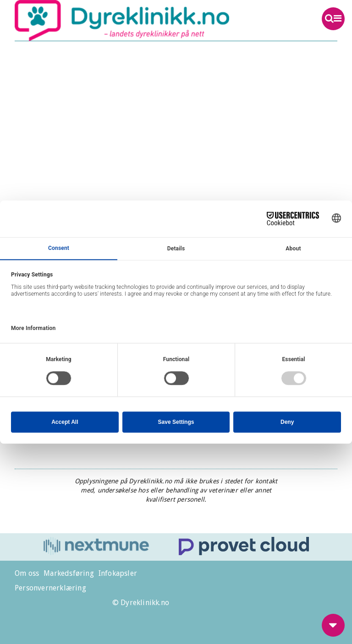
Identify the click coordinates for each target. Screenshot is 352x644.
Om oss (27, 573)
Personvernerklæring (50, 588)
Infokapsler (118, 573)
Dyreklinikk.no (144, 21)
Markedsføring (69, 573)
